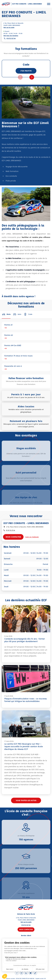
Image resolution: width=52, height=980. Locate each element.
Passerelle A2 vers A (26, 367)
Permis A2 (26, 336)
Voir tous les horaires (11, 36)
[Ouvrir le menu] (49, 4)
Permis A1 (26, 326)
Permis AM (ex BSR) (26, 347)
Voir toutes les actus (26, 800)
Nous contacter (13, 537)
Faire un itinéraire (32, 537)
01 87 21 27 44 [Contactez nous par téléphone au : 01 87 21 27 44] (11, 530)
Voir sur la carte (9, 27)
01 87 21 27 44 (11, 38)
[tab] (6, 314)
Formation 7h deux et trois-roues (26, 357)
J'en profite (26, 71)
